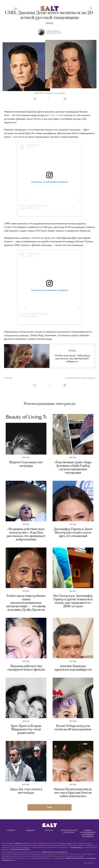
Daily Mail (54, 115)
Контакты (49, 830)
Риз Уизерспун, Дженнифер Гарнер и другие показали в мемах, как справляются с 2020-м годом (73, 601)
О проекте (11, 830)
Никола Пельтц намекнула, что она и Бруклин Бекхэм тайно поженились (73, 793)
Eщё (49, 807)
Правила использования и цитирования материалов (88, 833)
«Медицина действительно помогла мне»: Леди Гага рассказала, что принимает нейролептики (26, 534)
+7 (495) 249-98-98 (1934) (19, 849)
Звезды (50, 23)
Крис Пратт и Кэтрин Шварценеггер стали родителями (26, 729)
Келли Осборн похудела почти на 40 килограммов (73, 728)
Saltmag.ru (19, 843)
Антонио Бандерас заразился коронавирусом (73, 668)
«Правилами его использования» (55, 852)
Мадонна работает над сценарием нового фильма (26, 668)
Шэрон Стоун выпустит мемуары (26, 464)
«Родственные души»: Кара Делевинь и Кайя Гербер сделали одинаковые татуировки (73, 468)
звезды (9, 378)
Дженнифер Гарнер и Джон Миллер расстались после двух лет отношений (73, 533)
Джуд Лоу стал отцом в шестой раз (26, 791)
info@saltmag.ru (77, 847)
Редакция (30, 830)
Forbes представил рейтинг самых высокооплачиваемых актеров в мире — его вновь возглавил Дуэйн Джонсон (26, 603)
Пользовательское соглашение (69, 831)
